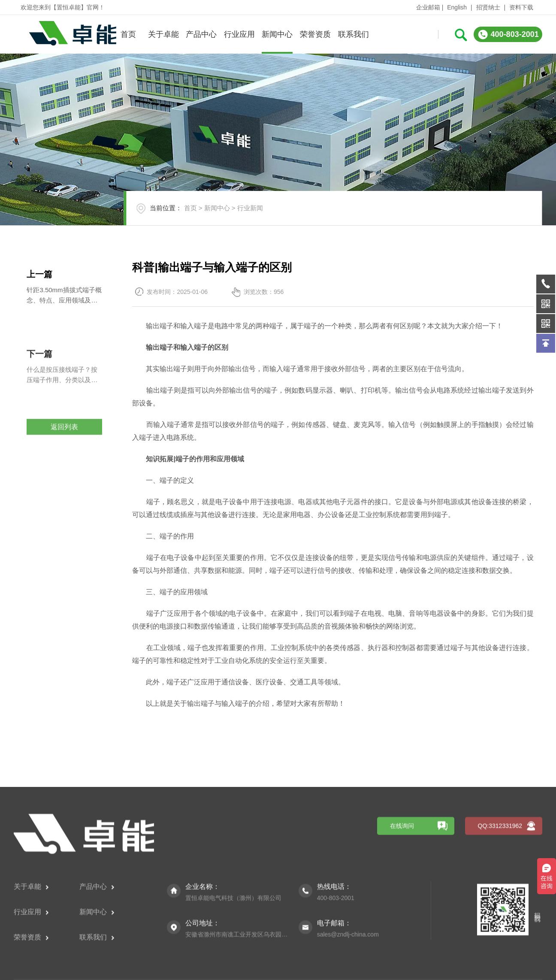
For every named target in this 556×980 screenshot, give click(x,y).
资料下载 (521, 7)
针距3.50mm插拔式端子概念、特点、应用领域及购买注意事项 (64, 296)
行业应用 (239, 34)
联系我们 (354, 34)
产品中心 (201, 34)
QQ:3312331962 (500, 926)
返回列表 (64, 447)
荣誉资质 (315, 34)
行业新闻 (250, 208)
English (457, 7)
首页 (128, 34)
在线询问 (402, 926)
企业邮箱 (428, 7)
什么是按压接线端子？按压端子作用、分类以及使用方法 (62, 404)
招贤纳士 (488, 7)
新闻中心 (277, 34)
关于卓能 (163, 34)
